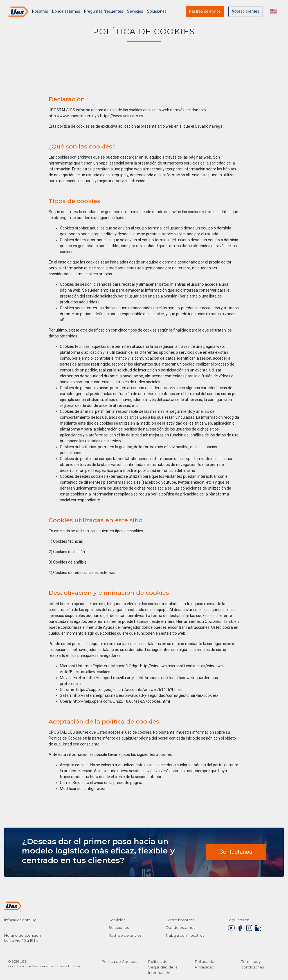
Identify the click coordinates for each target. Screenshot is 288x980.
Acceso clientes (245, 13)
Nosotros (40, 13)
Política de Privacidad (205, 964)
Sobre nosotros (180, 920)
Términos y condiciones (253, 964)
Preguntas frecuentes (104, 13)
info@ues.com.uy (20, 920)
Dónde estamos (66, 13)
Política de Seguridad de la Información (163, 967)
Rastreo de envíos (205, 13)
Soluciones (119, 927)
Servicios (135, 13)
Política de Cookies (119, 961)
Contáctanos (236, 852)
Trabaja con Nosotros (185, 935)
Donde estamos (180, 927)
